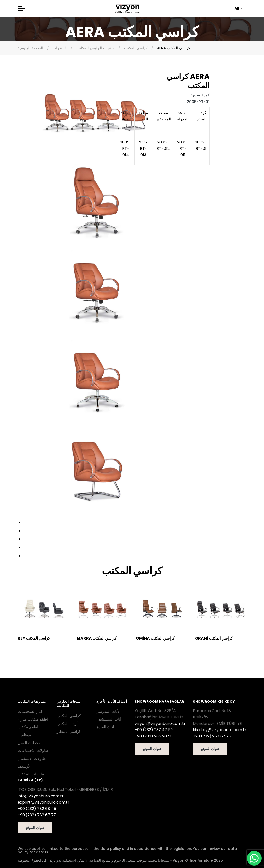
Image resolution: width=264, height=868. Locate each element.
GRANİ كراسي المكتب (214, 638)
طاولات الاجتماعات (33, 751)
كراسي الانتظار (69, 731)
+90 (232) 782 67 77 (37, 815)
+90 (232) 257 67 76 (212, 736)
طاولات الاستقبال (32, 758)
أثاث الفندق (105, 727)
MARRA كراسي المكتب (97, 638)
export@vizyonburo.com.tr (44, 802)
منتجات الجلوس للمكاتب (95, 48)
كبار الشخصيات (30, 711)
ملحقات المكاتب (31, 774)
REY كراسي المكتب (34, 638)
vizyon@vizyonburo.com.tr (160, 723)
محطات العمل (29, 743)
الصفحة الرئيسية (30, 48)
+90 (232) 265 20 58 (154, 736)
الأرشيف (25, 766)
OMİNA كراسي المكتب (155, 638)
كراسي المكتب (136, 48)
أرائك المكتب (67, 724)
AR (237, 8)
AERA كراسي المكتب (174, 48)
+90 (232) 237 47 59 (154, 730)
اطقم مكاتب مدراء (33, 719)
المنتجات (60, 48)
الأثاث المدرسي (108, 711)
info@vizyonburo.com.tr (41, 796)
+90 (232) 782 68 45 (37, 809)
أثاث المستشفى (108, 719)
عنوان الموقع (152, 749)
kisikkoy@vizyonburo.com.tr (220, 730)
